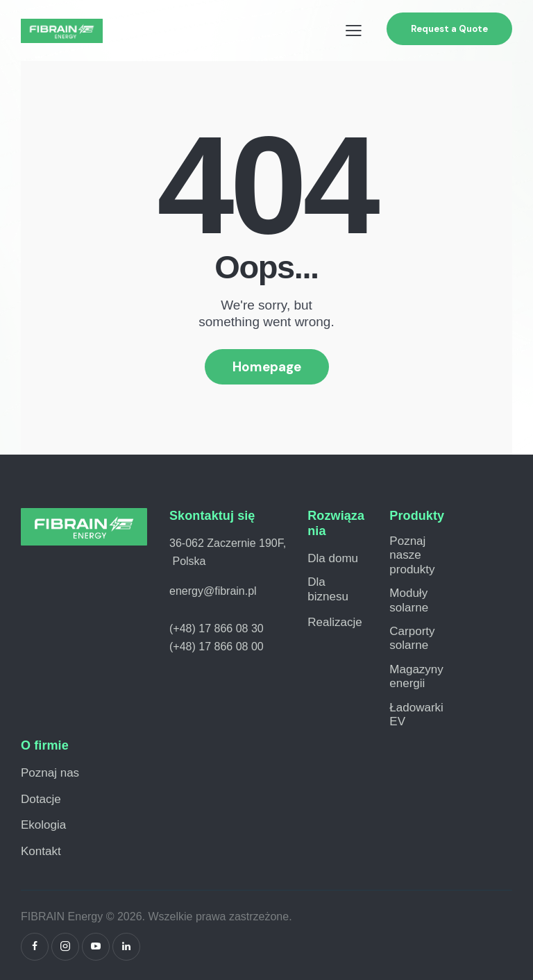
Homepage (267, 367)
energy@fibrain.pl (213, 591)
